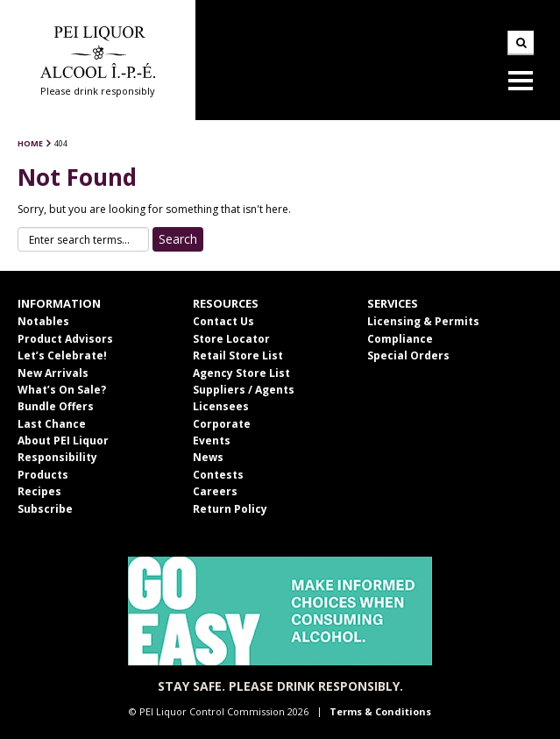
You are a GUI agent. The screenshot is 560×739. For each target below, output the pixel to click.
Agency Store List (241, 373)
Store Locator (231, 339)
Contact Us (223, 321)
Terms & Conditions (380, 711)
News (208, 457)
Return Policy (230, 509)
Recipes (39, 491)
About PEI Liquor (63, 441)
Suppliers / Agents (244, 390)
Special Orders (408, 355)
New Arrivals (53, 373)
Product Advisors (65, 339)
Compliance (400, 339)
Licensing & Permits (423, 321)
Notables (43, 321)
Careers (215, 491)
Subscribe (45, 509)
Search (521, 43)
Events (212, 441)
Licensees (221, 406)
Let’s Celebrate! (62, 355)
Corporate (222, 424)
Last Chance (52, 424)
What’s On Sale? (62, 390)
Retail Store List (238, 355)
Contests (218, 475)
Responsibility (57, 457)
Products (43, 475)
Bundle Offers (56, 406)
